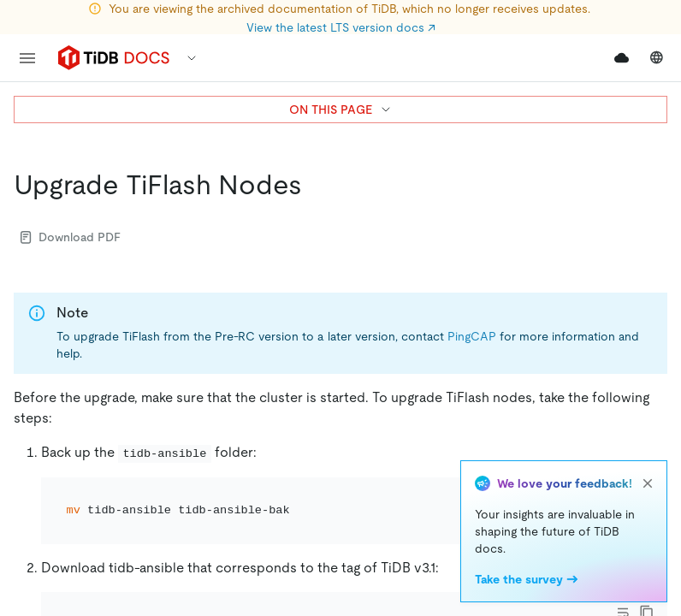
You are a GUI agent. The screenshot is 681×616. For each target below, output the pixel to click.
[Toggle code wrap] (623, 498)
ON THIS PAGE (341, 110)
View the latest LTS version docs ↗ (341, 27)
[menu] (27, 58)
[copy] (647, 498)
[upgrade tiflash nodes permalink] (316, 185)
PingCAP (472, 336)
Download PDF (71, 237)
